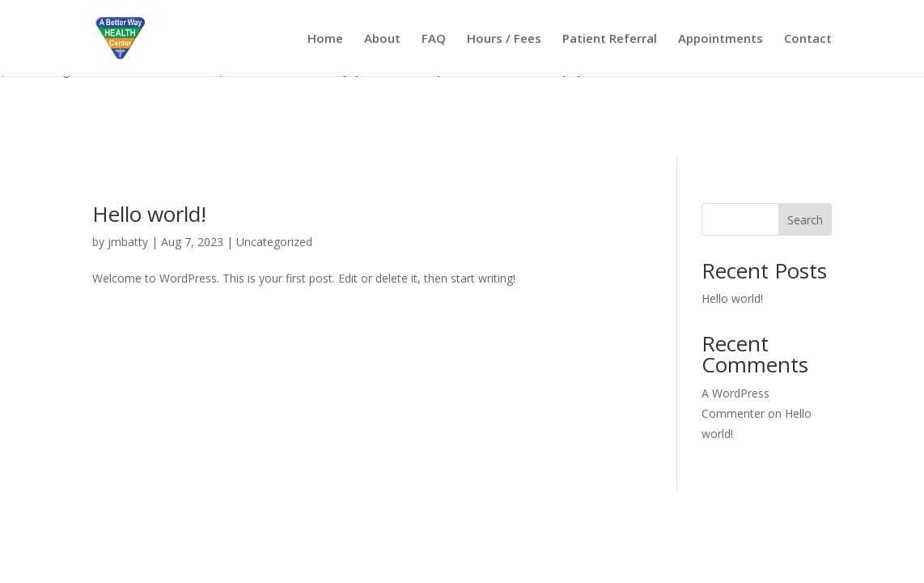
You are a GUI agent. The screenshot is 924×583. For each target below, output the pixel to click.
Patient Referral (610, 39)
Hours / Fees (504, 39)
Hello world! (149, 214)
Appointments (721, 39)
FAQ (434, 39)
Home (325, 39)
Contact (808, 39)
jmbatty (128, 242)
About (382, 39)
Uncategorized (274, 242)
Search (805, 220)
